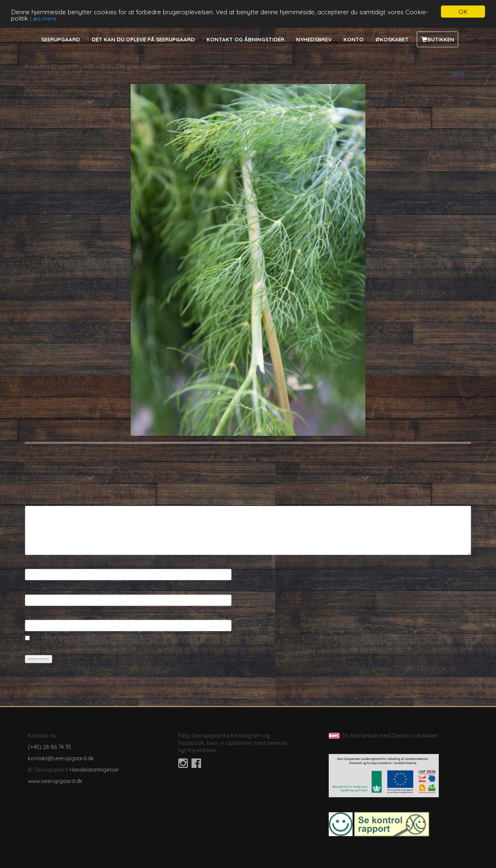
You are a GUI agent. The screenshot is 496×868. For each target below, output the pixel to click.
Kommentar (42, 499)
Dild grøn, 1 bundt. (138, 67)
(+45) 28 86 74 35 (50, 747)
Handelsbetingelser (94, 770)
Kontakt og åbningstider (245, 39)
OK (463, 12)
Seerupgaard (61, 39)
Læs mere (43, 18)
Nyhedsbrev (314, 39)
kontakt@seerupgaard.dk (61, 758)
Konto (353, 39)
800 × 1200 (97, 67)
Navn (33, 562)
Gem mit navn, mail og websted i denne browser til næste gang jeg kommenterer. (129, 647)
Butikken (441, 39)
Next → (462, 74)
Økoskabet (392, 39)
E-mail (34, 588)
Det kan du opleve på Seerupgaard (143, 39)
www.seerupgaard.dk (55, 781)
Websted (37, 613)
